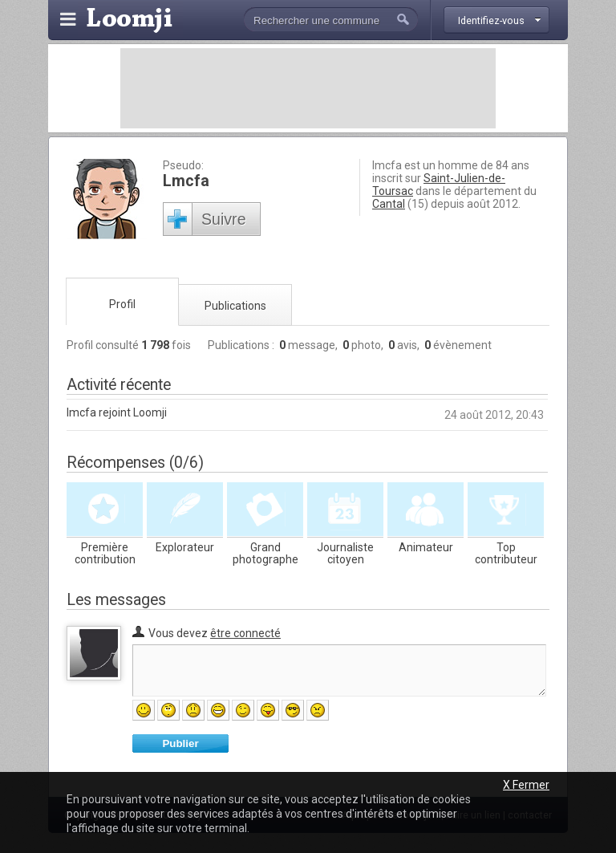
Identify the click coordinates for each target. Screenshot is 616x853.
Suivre (224, 219)
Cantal (389, 204)
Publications (235, 306)
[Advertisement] (308, 88)
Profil (122, 304)
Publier (180, 743)
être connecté (245, 633)
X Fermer (526, 785)
